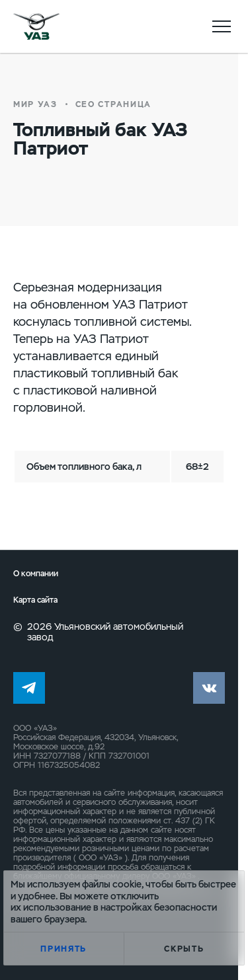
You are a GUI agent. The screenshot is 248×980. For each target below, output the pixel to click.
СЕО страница (113, 104)
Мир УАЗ (35, 104)
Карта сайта (35, 600)
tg (29, 688)
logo (36, 26)
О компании (36, 574)
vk (209, 688)
